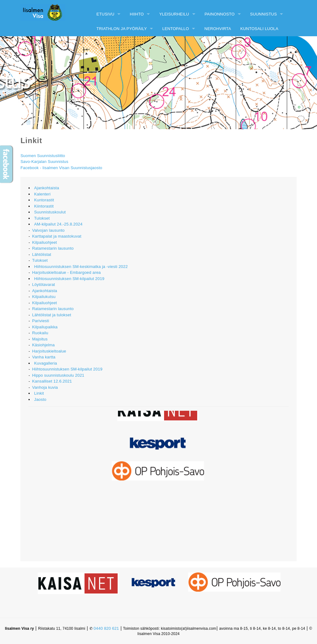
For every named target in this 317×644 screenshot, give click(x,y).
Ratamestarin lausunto (53, 248)
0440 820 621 (106, 628)
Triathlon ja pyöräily (122, 29)
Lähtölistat (42, 254)
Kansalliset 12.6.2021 (52, 381)
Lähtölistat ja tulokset (52, 315)
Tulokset (42, 218)
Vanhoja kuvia (45, 387)
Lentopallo (176, 29)
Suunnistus (264, 14)
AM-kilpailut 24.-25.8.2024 (58, 224)
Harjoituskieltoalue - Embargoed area (67, 272)
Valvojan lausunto (48, 230)
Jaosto (40, 399)
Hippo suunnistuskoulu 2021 (58, 375)
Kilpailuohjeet (45, 242)
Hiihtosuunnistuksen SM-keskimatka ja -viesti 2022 (81, 267)
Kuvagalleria (46, 363)
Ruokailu (40, 333)
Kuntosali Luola (259, 29)
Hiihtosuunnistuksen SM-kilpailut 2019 (69, 279)
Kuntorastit (44, 200)
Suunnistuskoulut (50, 212)
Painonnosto (220, 14)
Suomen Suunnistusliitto (43, 156)
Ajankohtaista (47, 188)
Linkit (39, 393)
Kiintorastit (44, 206)
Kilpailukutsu (44, 297)
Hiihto (137, 14)
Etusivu (106, 14)
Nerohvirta (218, 29)
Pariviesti (41, 321)
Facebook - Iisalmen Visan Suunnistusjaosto (61, 168)
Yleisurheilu (174, 14)
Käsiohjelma (43, 345)
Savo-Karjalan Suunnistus (44, 162)
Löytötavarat (44, 285)
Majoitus (40, 339)
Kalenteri (42, 194)
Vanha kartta (44, 357)
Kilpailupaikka (45, 327)
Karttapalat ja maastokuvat (57, 236)
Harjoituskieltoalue (49, 351)
